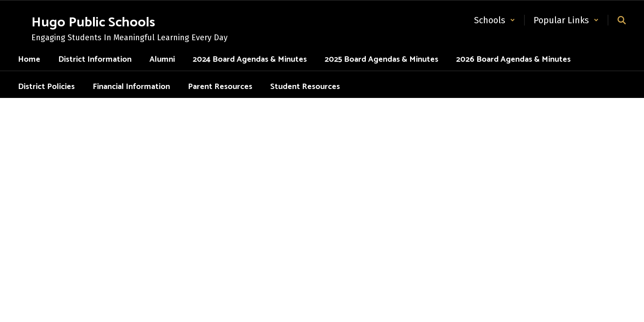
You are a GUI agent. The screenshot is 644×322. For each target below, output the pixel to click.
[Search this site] (622, 20)
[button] (495, 20)
